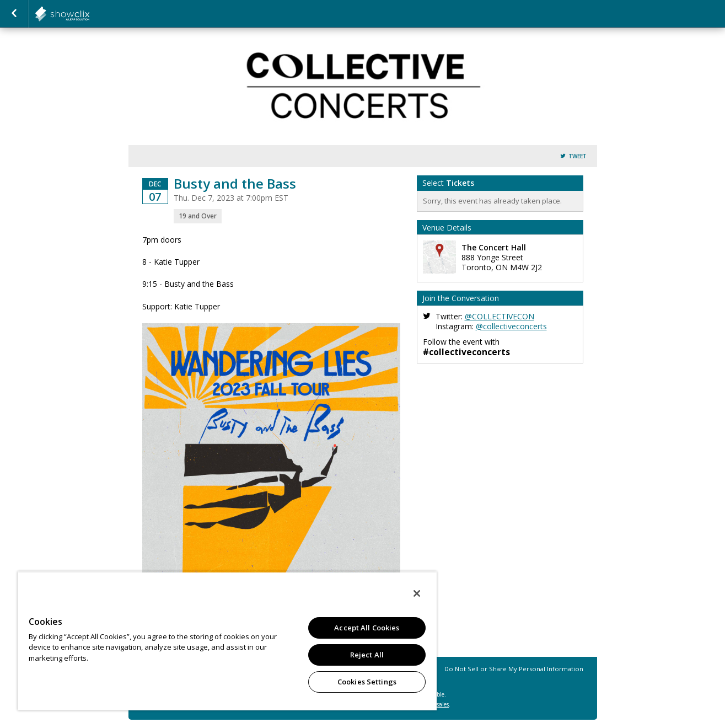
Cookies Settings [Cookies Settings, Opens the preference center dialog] (367, 682)
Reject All (367, 655)
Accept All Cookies (367, 628)
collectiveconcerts (89, 14)
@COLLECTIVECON (500, 316)
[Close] (417, 593)
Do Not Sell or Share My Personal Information (514, 669)
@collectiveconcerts (511, 326)
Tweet (578, 156)
